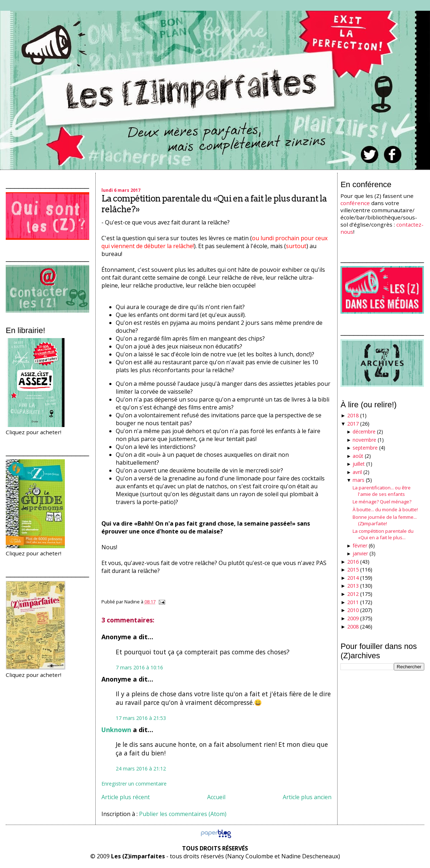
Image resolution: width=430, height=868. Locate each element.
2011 (353, 602)
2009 (353, 618)
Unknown (116, 730)
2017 (353, 424)
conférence (355, 203)
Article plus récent (126, 797)
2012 (353, 594)
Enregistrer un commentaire (134, 784)
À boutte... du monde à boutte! (385, 509)
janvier (360, 553)
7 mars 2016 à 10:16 (139, 667)
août (358, 456)
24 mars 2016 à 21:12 (141, 769)
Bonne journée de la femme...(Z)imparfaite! (385, 520)
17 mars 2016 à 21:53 (141, 718)
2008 (353, 627)
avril (357, 472)
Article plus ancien (307, 797)
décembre (364, 431)
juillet (359, 464)
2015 (353, 570)
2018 (353, 415)
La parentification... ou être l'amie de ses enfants (382, 491)
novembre (364, 440)
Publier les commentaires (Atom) (183, 814)
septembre (365, 448)
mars (359, 480)
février (360, 546)
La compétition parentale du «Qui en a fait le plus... (383, 534)
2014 (353, 578)
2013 (353, 586)
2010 (353, 610)
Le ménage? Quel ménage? (382, 502)
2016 (353, 562)
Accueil (216, 797)
